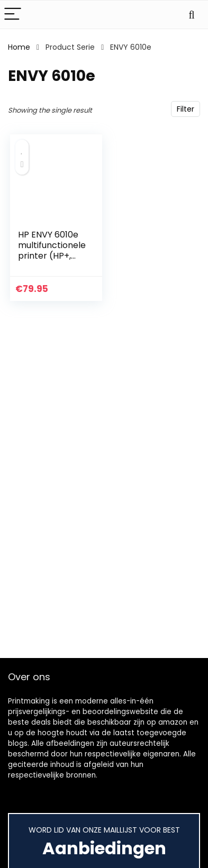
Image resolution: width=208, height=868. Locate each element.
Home (19, 47)
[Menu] (13, 15)
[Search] (192, 15)
